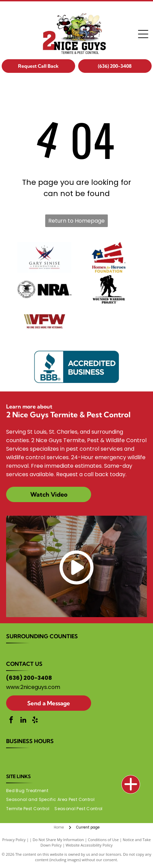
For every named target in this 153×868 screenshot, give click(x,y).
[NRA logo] (44, 289)
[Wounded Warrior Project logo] (109, 289)
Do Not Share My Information (58, 840)
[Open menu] (143, 34)
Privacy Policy (14, 840)
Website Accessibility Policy (89, 845)
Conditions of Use (104, 840)
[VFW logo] (44, 321)
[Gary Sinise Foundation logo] (44, 257)
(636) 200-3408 (29, 678)
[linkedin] (23, 721)
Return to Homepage (76, 221)
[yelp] (35, 721)
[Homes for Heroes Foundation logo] (109, 257)
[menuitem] (30, 791)
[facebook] (11, 721)
